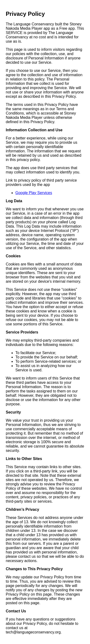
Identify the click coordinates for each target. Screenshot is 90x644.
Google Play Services (34, 193)
